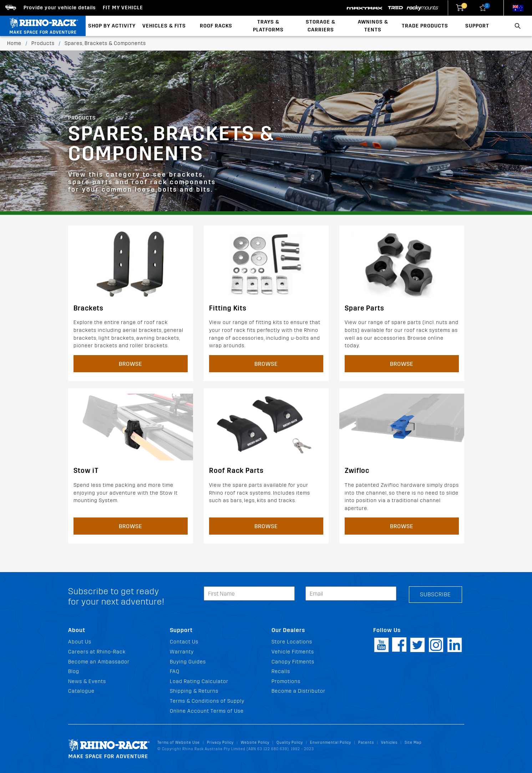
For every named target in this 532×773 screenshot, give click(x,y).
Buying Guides (188, 662)
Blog (74, 671)
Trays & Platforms (268, 26)
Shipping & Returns (194, 691)
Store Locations (292, 642)
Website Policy (255, 742)
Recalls (281, 671)
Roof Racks (216, 26)
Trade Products (425, 26)
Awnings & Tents (373, 26)
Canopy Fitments (293, 662)
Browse (131, 364)
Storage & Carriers (321, 26)
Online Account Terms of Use (207, 711)
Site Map (413, 742)
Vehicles (389, 742)
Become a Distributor (298, 691)
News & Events (87, 681)
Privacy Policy (220, 742)
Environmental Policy (331, 742)
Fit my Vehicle (123, 8)
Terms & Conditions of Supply (207, 701)
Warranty (182, 652)
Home (14, 43)
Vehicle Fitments (293, 652)
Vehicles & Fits (164, 26)
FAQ (175, 671)
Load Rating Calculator (199, 681)
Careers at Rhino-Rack (97, 652)
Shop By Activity (112, 26)
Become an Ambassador (99, 662)
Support (477, 26)
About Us (80, 642)
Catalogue (81, 691)
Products (43, 43)
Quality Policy (290, 742)
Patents (366, 742)
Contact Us (184, 642)
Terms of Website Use (179, 742)
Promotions (286, 681)
